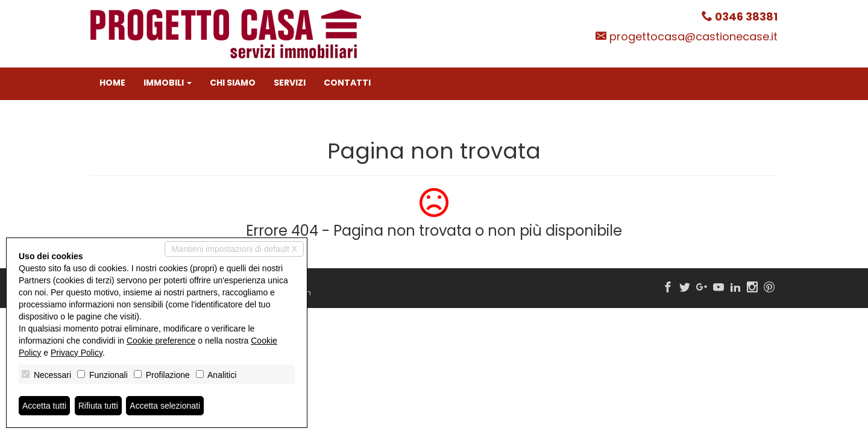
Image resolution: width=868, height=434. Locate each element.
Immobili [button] (168, 83)
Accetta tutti (44, 406)
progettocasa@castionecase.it (693, 36)
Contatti (347, 83)
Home (112, 83)
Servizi (290, 83)
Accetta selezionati (165, 406)
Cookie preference (161, 341)
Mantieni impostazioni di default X (234, 249)
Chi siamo (233, 83)
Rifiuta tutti (98, 406)
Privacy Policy (77, 353)
